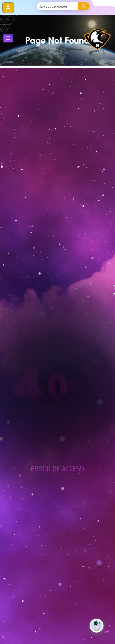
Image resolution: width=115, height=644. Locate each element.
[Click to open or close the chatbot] (97, 629)
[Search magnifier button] (84, 6)
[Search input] (58, 6)
